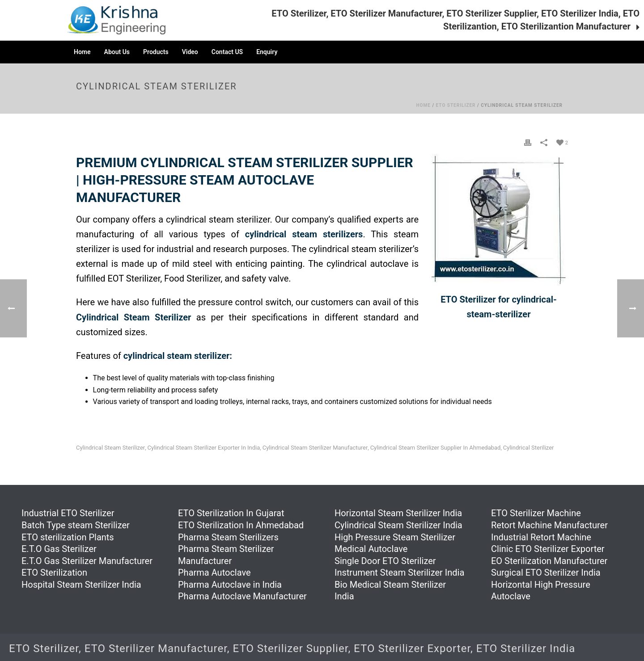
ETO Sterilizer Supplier (291, 648)
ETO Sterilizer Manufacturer (156, 648)
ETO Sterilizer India (526, 648)
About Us (117, 52)
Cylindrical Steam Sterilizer (110, 448)
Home (82, 52)
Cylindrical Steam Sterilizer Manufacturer (315, 448)
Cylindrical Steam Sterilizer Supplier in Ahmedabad (436, 448)
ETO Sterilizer (456, 105)
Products (156, 52)
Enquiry (267, 52)
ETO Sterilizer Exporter (412, 648)
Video (190, 52)
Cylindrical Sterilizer (529, 448)
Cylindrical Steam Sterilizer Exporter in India (204, 448)
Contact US (227, 52)
